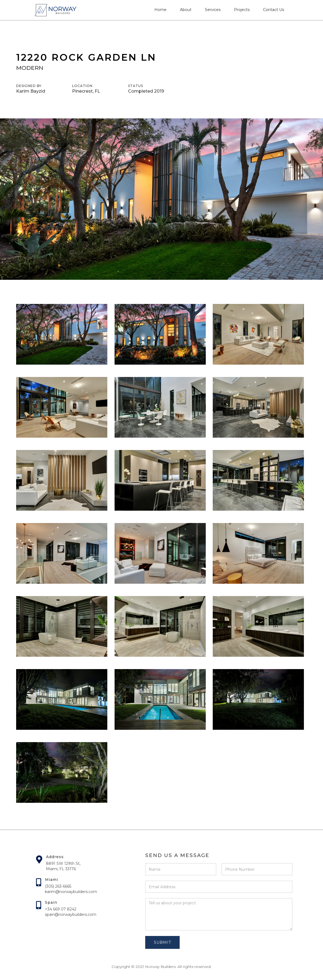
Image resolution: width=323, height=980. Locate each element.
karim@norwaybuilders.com (71, 892)
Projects (242, 10)
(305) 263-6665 (58, 886)
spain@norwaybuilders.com (71, 914)
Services (213, 10)
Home (160, 10)
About (186, 10)
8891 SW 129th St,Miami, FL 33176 (63, 866)
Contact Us (274, 10)
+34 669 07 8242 (61, 909)
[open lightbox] (62, 334)
